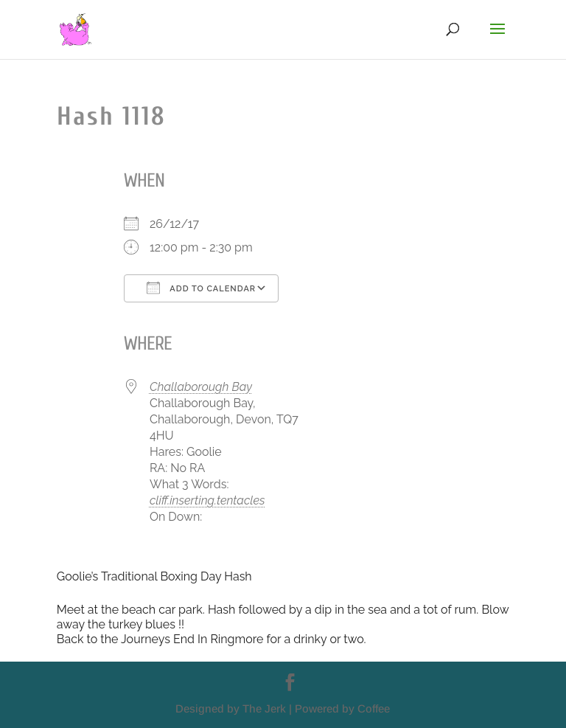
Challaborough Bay (201, 387)
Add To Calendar (201, 288)
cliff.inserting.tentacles (207, 500)
